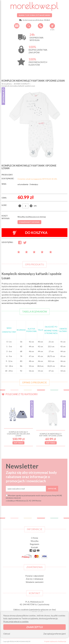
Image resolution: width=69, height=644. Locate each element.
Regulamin (34, 544)
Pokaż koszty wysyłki (29, 222)
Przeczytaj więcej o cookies (16, 621)
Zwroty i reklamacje (35, 579)
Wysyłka (34, 541)
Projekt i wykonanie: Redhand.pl (55, 641)
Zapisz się (52, 489)
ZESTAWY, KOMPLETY (22, 84)
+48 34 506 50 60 (40, 26)
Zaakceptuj (35, 627)
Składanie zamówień (35, 582)
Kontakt (34, 547)
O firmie (35, 538)
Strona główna (7, 84)
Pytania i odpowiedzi (34, 576)
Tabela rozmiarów (35, 312)
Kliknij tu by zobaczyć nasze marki (34, 15)
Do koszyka (30, 233)
